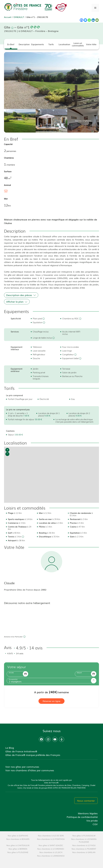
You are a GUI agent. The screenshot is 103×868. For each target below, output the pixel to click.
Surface (8, 171)
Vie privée (92, 820)
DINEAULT (19, 17)
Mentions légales (88, 813)
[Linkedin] (93, 20)
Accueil (8, 17)
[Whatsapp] (89, 20)
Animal (7, 185)
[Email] (97, 20)
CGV (95, 824)
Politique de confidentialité (82, 817)
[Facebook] (81, 20)
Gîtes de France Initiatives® (21, 751)
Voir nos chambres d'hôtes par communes (30, 770)
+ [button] (7, 450)
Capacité (8, 144)
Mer (6, 199)
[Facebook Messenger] (85, 20)
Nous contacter (86, 801)
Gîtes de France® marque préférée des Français (33, 755)
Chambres (9, 158)
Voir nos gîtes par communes (22, 767)
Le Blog (10, 748)
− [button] (7, 454)
